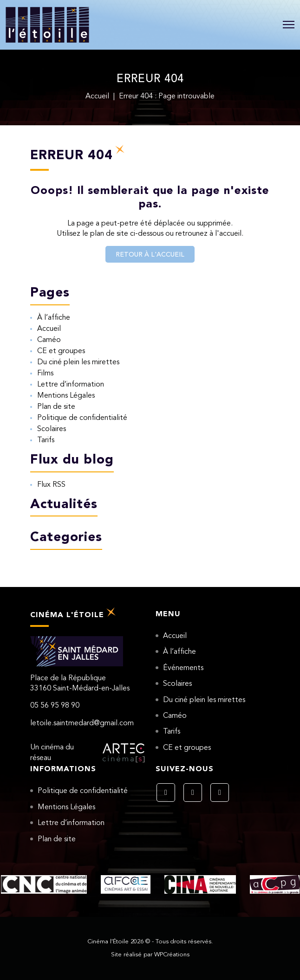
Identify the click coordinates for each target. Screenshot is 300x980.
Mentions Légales (66, 396)
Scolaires (52, 429)
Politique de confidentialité (82, 418)
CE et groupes (61, 351)
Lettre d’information (71, 385)
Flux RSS (51, 485)
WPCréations (172, 955)
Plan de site (56, 407)
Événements (183, 668)
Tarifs (46, 440)
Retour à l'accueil (150, 255)
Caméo (49, 340)
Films (45, 374)
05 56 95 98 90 (55, 706)
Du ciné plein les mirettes (78, 362)
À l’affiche (54, 318)
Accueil (97, 97)
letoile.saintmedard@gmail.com (82, 723)
